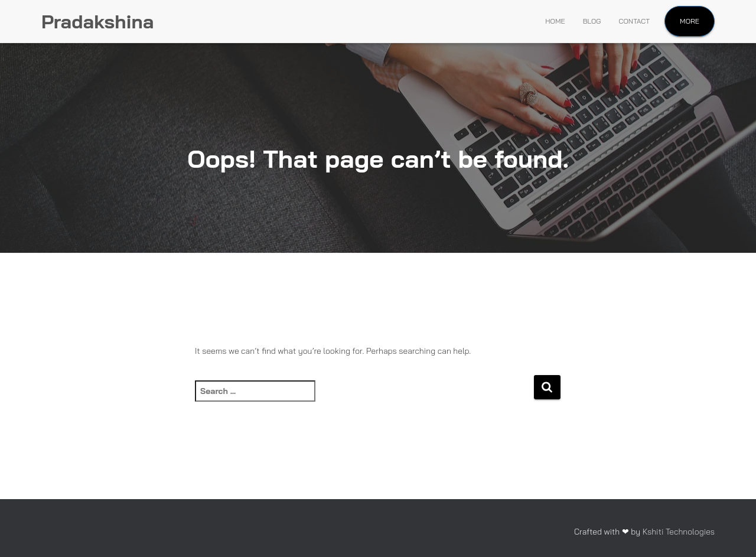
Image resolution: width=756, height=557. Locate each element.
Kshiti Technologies (679, 532)
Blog (592, 21)
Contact (635, 21)
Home (555, 21)
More (690, 21)
